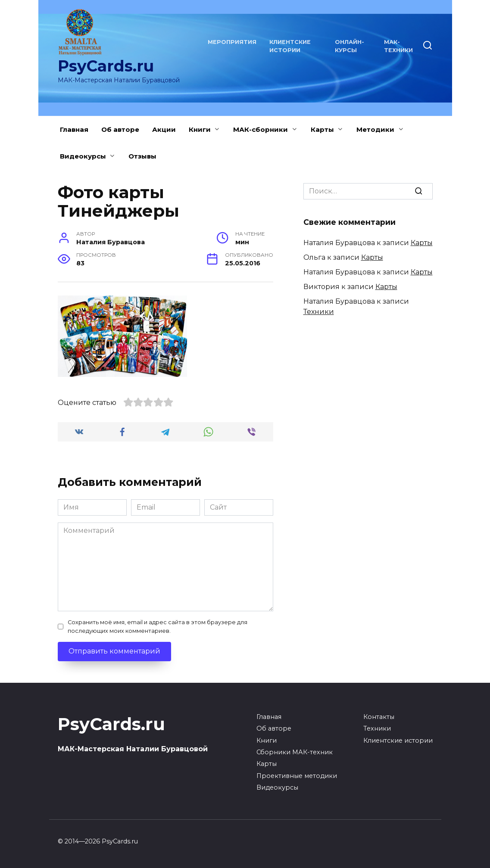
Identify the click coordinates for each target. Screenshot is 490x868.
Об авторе (120, 129)
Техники (319, 312)
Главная (74, 129)
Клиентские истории (398, 740)
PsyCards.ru (106, 66)
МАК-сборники (261, 129)
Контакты (379, 717)
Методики (375, 129)
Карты (322, 129)
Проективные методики (297, 776)
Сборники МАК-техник (295, 752)
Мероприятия (232, 42)
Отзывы (142, 156)
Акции (164, 129)
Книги (200, 129)
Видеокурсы (83, 156)
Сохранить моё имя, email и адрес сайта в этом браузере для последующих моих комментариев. (158, 626)
